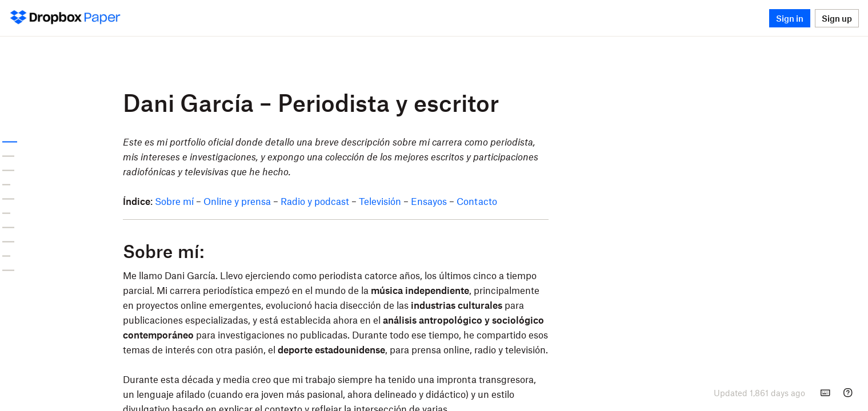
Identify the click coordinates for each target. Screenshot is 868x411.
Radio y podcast (413, 201)
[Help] (848, 393)
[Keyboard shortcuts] (825, 393)
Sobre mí (273, 201)
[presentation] (759, 393)
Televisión (478, 201)
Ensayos (527, 201)
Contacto (575, 201)
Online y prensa (335, 201)
